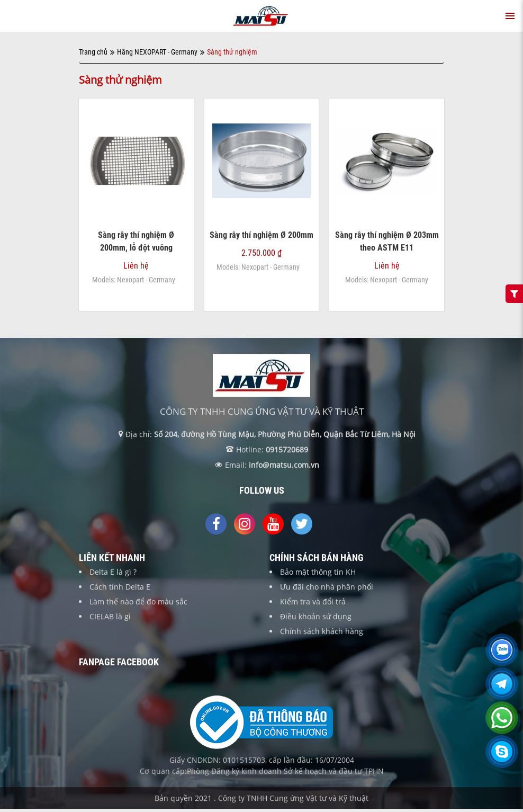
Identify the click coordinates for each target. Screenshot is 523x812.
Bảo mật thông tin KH (318, 572)
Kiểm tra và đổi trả (313, 602)
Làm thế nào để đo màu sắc (138, 602)
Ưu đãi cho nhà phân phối (327, 587)
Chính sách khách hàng (322, 632)
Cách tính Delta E (120, 587)
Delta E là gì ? (113, 572)
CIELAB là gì (110, 617)
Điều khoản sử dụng (316, 617)
